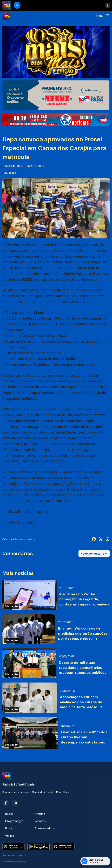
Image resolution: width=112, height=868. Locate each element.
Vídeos (10, 836)
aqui (54, 512)
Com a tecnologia (14, 862)
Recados (40, 821)
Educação (10, 173)
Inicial (9, 814)
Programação (14, 821)
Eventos (40, 814)
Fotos (9, 828)
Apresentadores (45, 828)
